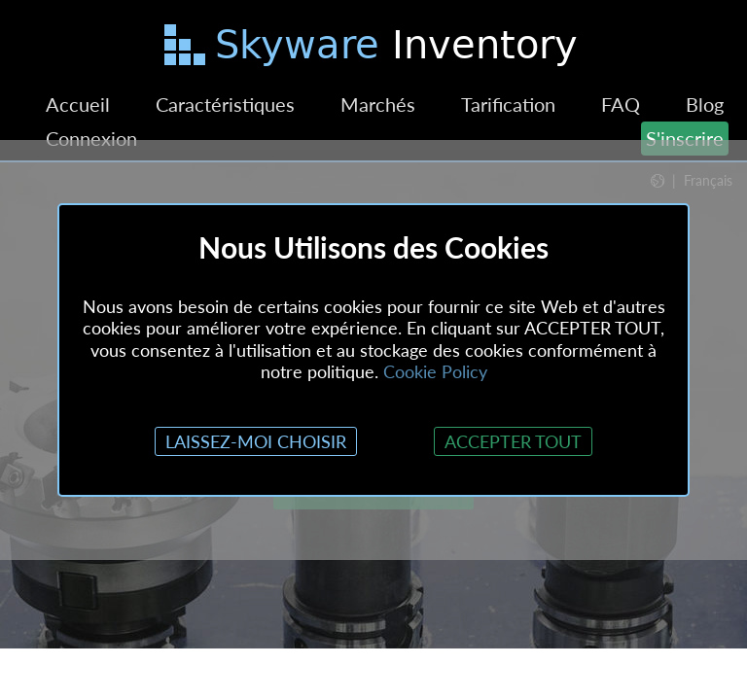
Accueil (78, 104)
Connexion (91, 138)
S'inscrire (685, 138)
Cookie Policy (435, 371)
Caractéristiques (225, 104)
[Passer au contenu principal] (373, 49)
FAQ (621, 104)
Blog (705, 104)
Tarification (508, 104)
